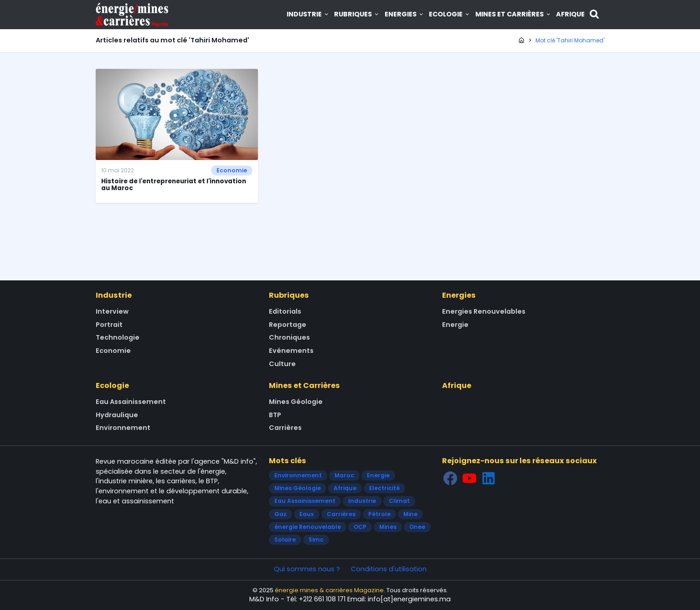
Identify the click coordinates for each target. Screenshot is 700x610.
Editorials (285, 311)
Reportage (288, 325)
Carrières (285, 428)
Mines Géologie (296, 402)
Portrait (109, 325)
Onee (417, 527)
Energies (404, 14)
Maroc (344, 475)
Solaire (285, 540)
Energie (455, 325)
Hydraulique (117, 415)
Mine (410, 514)
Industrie (308, 14)
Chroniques (289, 337)
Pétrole (379, 514)
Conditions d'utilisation (389, 569)
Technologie (118, 337)
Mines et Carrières (513, 14)
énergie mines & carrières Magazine (329, 590)
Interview (112, 311)
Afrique (570, 14)
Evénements (291, 351)
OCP (360, 527)
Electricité (384, 488)
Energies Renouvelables (484, 311)
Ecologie (450, 14)
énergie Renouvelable (308, 527)
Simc (316, 540)
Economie (232, 170)
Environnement (123, 428)
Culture (282, 364)
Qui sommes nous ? (307, 569)
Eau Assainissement (131, 402)
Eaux (307, 514)
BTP (275, 415)
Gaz (281, 514)
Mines (388, 527)
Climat (399, 501)
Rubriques (357, 14)
